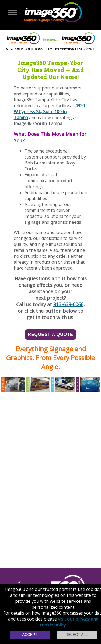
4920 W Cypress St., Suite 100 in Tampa (49, 112)
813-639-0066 (68, 304)
